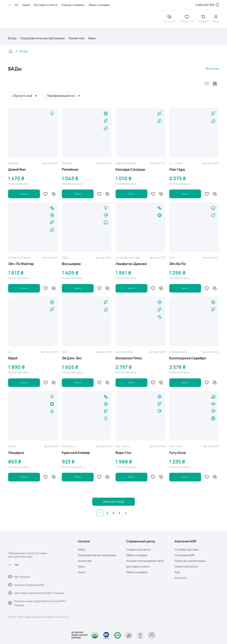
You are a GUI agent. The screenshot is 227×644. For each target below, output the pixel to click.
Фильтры (212, 70)
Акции (26, 5)
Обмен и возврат (99, 5)
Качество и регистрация (190, 561)
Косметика (76, 40)
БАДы (12, 40)
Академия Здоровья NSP (26, 585)
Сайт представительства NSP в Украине (36, 593)
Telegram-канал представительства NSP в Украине (37, 603)
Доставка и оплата (46, 5)
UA (10, 5)
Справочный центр (138, 550)
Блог (178, 572)
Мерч (92, 40)
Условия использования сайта (145, 561)
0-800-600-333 (205, 5)
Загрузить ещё (114, 504)
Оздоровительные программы (43, 40)
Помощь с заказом (73, 5)
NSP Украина (19, 577)
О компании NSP (185, 555)
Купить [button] (24, 196)
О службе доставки (187, 550)
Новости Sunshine (186, 567)
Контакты (181, 578)
